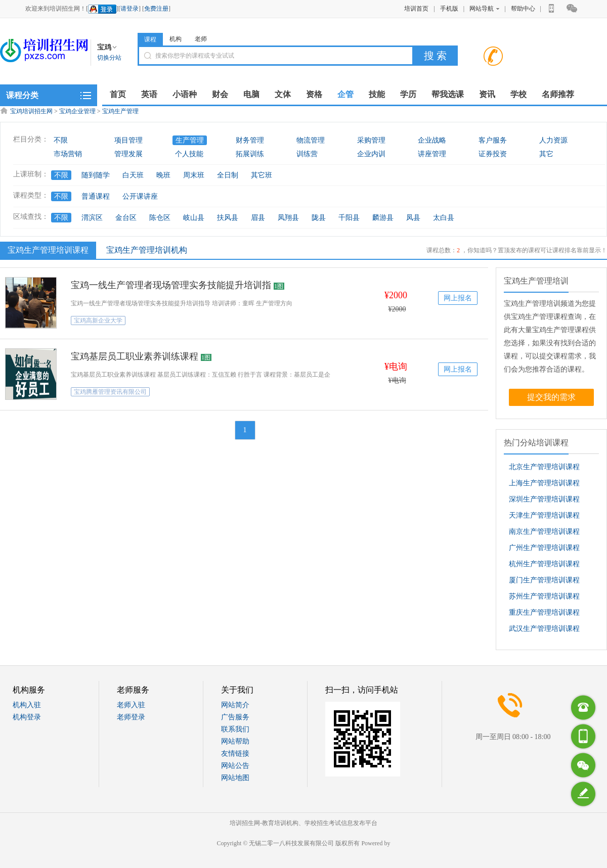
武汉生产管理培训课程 (544, 629)
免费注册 (156, 9)
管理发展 (128, 154)
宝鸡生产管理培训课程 (47, 250)
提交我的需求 (551, 397)
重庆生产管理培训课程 (544, 612)
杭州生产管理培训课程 (544, 564)
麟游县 (383, 218)
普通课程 (96, 196)
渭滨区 (92, 218)
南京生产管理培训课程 (544, 532)
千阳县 (349, 218)
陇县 (319, 218)
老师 (201, 39)
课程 (150, 39)
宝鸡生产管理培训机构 (147, 250)
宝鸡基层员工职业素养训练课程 (135, 356)
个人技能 (189, 154)
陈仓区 (160, 218)
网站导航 (484, 9)
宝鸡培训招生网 (31, 111)
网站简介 (235, 705)
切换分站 (109, 58)
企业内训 (371, 154)
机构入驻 (27, 705)
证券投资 (493, 154)
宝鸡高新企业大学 (98, 321)
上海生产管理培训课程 (544, 483)
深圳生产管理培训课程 (544, 499)
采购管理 (371, 140)
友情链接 (235, 753)
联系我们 (235, 729)
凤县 (413, 218)
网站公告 (235, 766)
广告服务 (235, 717)
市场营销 (68, 154)
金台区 (126, 218)
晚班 (163, 175)
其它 (546, 154)
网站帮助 (235, 741)
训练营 (307, 154)
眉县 (258, 218)
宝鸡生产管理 (120, 111)
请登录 (129, 9)
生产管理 (190, 140)
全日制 (228, 175)
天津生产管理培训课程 (544, 515)
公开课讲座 (140, 196)
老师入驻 (131, 705)
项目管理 (128, 140)
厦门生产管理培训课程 (544, 580)
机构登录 (27, 717)
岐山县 (194, 218)
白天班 (133, 175)
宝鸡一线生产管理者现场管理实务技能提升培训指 (171, 285)
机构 (176, 39)
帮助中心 (523, 9)
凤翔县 (288, 218)
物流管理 (311, 140)
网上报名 (458, 298)
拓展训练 (250, 154)
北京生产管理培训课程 (544, 467)
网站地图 (235, 778)
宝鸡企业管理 (77, 111)
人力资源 (553, 140)
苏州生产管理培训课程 (544, 596)
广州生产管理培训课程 (544, 548)
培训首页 (416, 9)
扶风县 (228, 218)
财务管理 (250, 140)
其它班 (262, 175)
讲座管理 (432, 154)
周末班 (194, 175)
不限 (61, 140)
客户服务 (493, 140)
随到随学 (96, 175)
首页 (118, 94)
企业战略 (432, 140)
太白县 (444, 218)
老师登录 (131, 717)
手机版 (449, 9)
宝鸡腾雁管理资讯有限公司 (110, 392)
